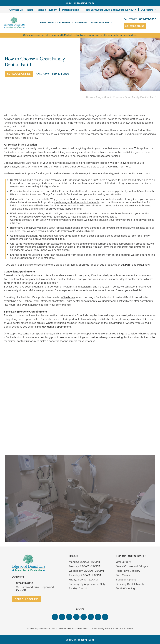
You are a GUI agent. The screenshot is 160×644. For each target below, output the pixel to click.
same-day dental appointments (53, 327)
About (51, 23)
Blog (30, 10)
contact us (23, 341)
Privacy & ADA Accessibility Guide (73, 628)
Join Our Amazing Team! (80, 3)
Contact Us (16, 10)
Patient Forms (70, 10)
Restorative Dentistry (128, 571)
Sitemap (117, 628)
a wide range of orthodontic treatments (77, 202)
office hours (68, 297)
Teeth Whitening (125, 589)
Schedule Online (135, 26)
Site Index (129, 628)
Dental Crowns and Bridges (132, 566)
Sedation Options (126, 580)
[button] (55, 617)
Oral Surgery (123, 562)
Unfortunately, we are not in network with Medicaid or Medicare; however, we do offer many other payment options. (80, 35)
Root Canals (123, 575)
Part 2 (140, 265)
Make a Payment (47, 10)
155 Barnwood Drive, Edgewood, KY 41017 (111, 10)
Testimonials (81, 23)
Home (43, 23)
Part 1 (128, 265)
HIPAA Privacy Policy (101, 628)
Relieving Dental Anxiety (130, 584)
